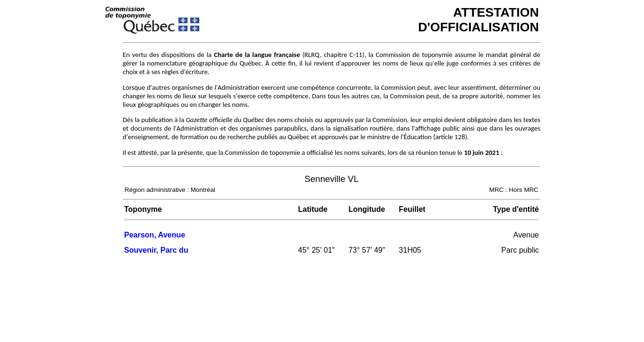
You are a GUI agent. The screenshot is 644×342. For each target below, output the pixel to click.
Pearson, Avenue (155, 235)
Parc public (520, 250)
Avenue (526, 235)
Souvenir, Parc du (156, 250)
